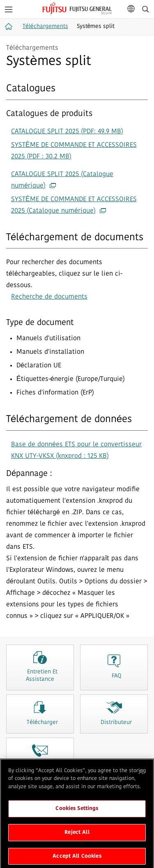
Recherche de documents (49, 297)
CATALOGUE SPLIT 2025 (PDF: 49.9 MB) (67, 132)
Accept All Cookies (77, 859)
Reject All (77, 835)
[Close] (141, 774)
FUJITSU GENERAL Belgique (77, 8)
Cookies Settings (77, 811)
